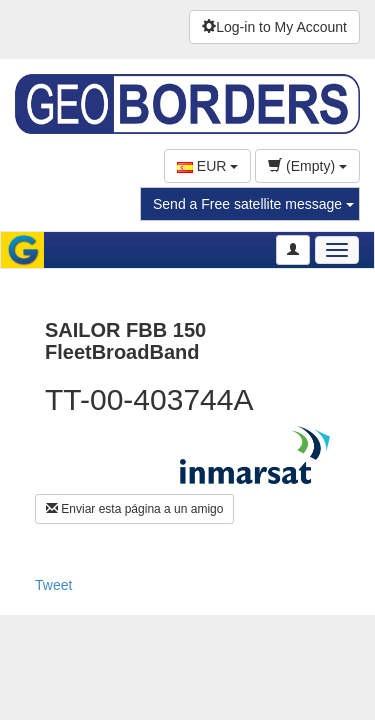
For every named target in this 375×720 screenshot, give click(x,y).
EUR (207, 166)
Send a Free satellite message (253, 204)
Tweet (53, 585)
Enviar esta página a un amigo (134, 509)
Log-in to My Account (274, 27)
